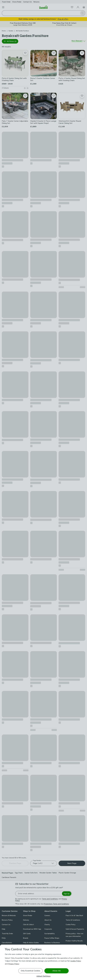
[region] (43, 962)
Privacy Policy (14, 964)
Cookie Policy (76, 961)
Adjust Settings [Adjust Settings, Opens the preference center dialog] (43, 976)
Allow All (57, 971)
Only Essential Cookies (31, 971)
